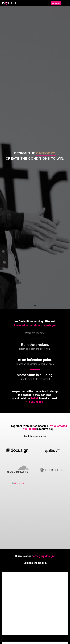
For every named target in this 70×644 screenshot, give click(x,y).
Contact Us (56, 3)
